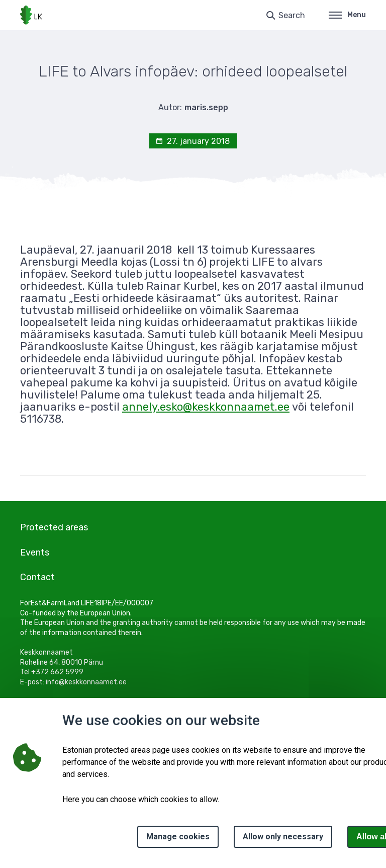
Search (292, 15)
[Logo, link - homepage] (31, 15)
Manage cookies (178, 837)
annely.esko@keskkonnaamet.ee (206, 407)
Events (35, 553)
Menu (347, 15)
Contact (37, 577)
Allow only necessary (283, 837)
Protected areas (54, 527)
